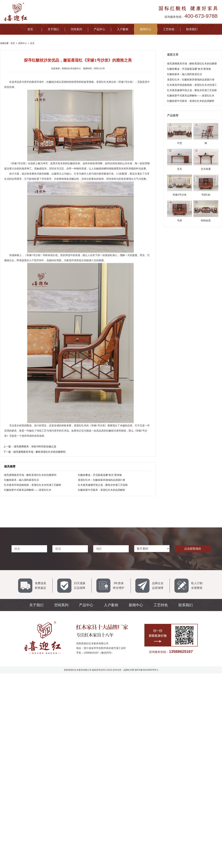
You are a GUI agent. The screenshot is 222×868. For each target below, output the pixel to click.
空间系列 (76, 29)
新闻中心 (146, 29)
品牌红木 (128, 670)
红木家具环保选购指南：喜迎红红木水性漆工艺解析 (33, 485)
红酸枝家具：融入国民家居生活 (21, 480)
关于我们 (53, 29)
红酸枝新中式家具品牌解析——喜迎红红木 (28, 490)
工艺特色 (169, 29)
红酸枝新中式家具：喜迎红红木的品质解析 (102, 490)
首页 (30, 29)
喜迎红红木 (80, 426)
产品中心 (99, 29)
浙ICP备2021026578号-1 (146, 670)
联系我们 (192, 29)
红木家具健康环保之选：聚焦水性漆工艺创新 (103, 485)
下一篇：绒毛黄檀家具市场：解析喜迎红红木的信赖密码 (34, 452)
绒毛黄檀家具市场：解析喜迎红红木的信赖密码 (30, 475)
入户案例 (123, 29)
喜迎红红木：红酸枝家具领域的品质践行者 (102, 480)
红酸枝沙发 (53, 82)
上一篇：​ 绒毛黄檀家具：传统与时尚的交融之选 (30, 446)
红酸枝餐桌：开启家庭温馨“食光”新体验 (100, 475)
